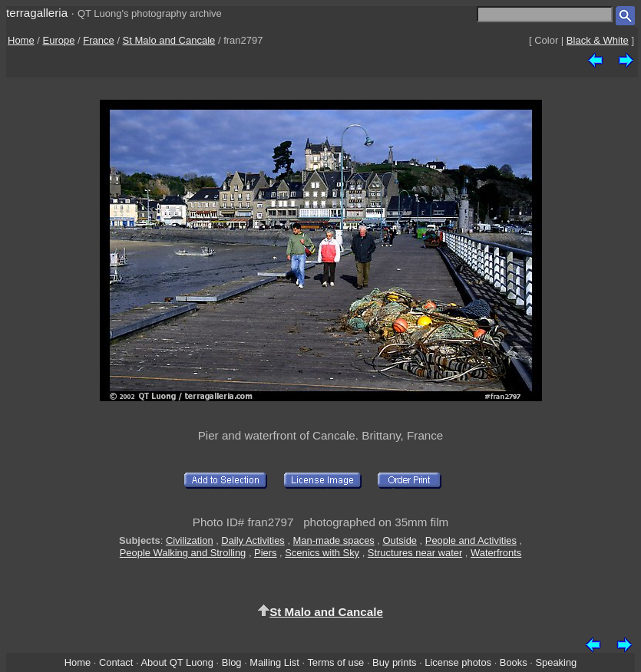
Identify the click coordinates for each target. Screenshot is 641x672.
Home (21, 40)
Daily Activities (253, 540)
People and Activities (471, 540)
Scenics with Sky (322, 553)
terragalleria (37, 13)
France (98, 40)
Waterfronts (496, 553)
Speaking (556, 662)
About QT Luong (177, 662)
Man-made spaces (334, 540)
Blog (232, 662)
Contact (116, 662)
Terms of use (335, 662)
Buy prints (394, 662)
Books (514, 662)
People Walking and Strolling (183, 553)
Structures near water (415, 553)
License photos (458, 662)
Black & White (598, 40)
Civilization (190, 540)
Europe (59, 40)
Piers (265, 553)
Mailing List (274, 662)
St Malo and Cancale (169, 40)
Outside (400, 540)
